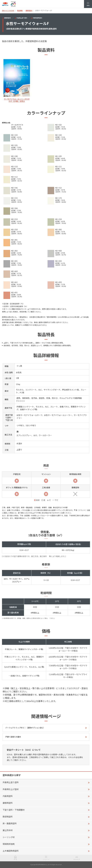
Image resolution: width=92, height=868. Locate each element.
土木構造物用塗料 (11, 851)
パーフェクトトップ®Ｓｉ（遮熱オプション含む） (25, 728)
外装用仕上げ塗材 (11, 789)
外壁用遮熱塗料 (37, 18)
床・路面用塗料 (10, 823)
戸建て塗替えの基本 (13, 737)
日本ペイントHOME (8, 11)
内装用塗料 (8, 796)
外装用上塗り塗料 (22, 18)
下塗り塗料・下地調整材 (14, 810)
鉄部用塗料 (8, 817)
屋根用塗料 (8, 803)
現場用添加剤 (9, 844)
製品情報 (20, 11)
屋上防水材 (8, 830)
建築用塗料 (29, 11)
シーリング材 (9, 837)
